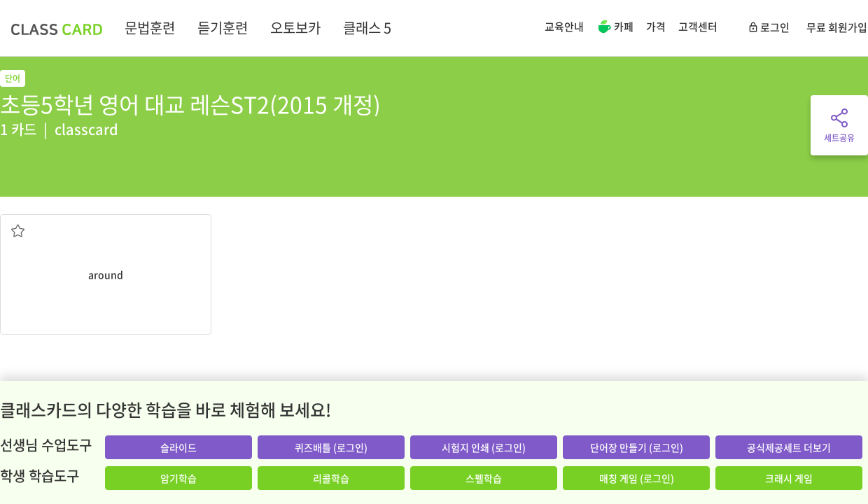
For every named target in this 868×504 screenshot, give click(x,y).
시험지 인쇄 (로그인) (484, 447)
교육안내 (564, 27)
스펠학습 (484, 478)
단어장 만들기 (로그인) (637, 447)
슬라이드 (178, 447)
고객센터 (698, 27)
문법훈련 (150, 28)
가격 (656, 27)
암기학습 (178, 478)
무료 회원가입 (837, 27)
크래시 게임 (789, 478)
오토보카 (295, 28)
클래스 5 (367, 28)
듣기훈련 (223, 28)
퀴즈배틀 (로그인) (331, 447)
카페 (615, 28)
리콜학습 (331, 478)
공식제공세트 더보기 (789, 447)
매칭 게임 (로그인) (637, 478)
